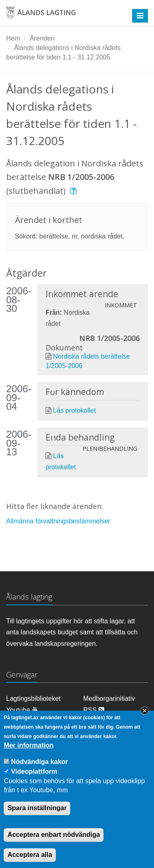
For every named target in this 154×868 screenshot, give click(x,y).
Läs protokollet (74, 410)
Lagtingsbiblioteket (33, 699)
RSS (94, 710)
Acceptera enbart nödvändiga (54, 844)
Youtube (22, 710)
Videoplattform (34, 781)
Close (145, 720)
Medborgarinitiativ (109, 699)
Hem (13, 38)
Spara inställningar (37, 817)
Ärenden (42, 38)
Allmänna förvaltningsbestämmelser (58, 521)
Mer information (29, 754)
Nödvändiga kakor (40, 771)
